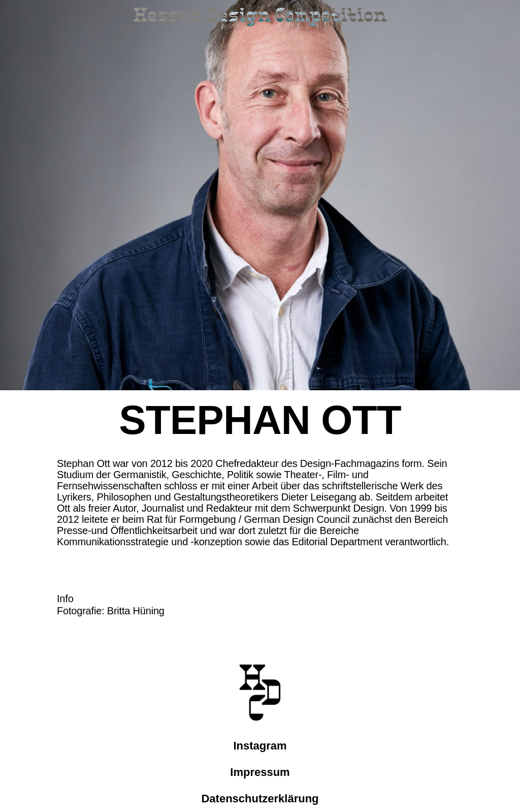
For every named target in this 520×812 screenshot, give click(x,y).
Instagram (260, 746)
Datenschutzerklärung (260, 799)
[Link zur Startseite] (260, 18)
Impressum (260, 772)
